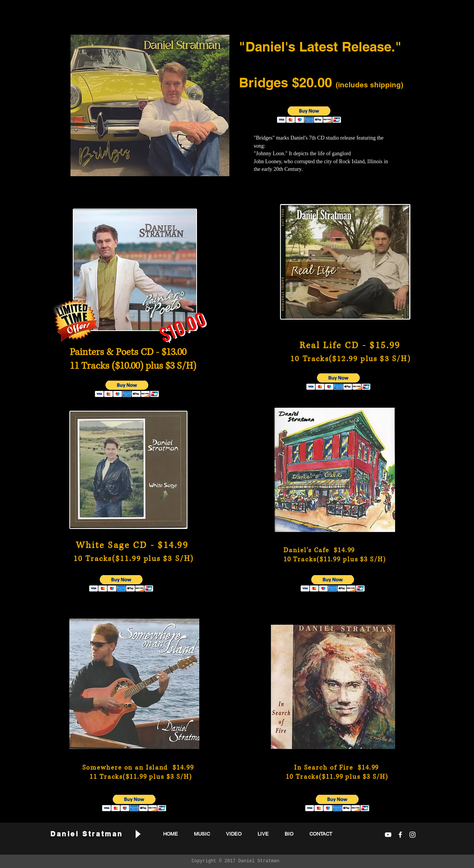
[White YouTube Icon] (388, 835)
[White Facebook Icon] (400, 835)
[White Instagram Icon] (412, 835)
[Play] (138, 834)
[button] (309, 115)
